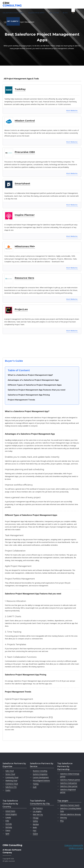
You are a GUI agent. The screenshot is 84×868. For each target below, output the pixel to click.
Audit (35, 787)
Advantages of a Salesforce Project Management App (33, 380)
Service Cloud (10, 774)
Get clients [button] (12, 21)
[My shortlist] (73, 10)
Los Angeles (37, 811)
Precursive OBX (25, 152)
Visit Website (72, 111)
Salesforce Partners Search (70, 805)
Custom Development (41, 777)
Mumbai (36, 824)
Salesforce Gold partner (69, 783)
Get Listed (54, 13)
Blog (65, 13)
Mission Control (25, 121)
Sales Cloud (10, 771)
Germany (9, 827)
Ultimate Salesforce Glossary (70, 814)
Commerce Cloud (12, 784)
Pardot (8, 790)
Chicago (36, 818)
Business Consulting (40, 771)
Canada (8, 817)
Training (36, 784)
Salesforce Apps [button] (36, 13)
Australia (9, 824)
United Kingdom (11, 814)
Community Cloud (12, 777)
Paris (35, 831)
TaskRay (20, 89)
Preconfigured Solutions (41, 781)
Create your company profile (74, 845)
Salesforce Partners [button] (13, 13)
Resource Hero (24, 278)
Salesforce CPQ (11, 787)
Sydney (35, 821)
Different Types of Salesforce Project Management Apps (35, 385)
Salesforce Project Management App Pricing (29, 395)
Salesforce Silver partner (69, 786)
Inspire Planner (25, 215)
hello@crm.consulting (76, 848)
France (8, 830)
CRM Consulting (12, 845)
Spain (7, 834)
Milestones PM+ (25, 246)
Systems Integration (40, 774)
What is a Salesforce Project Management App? (30, 375)
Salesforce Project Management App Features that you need (37, 390)
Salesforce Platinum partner (70, 780)
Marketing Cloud (11, 781)
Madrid (35, 834)
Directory (63, 818)
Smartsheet (22, 184)
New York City (38, 815)
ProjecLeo (21, 309)
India (7, 821)
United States (10, 811)
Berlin (35, 827)
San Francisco (38, 808)
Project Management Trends (21, 400)
